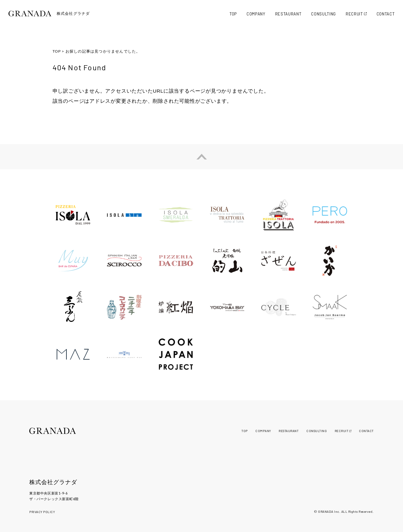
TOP (233, 14)
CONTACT (386, 14)
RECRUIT (354, 14)
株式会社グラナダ (53, 482)
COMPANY (256, 14)
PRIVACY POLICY (42, 512)
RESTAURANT (288, 14)
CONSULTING (324, 14)
